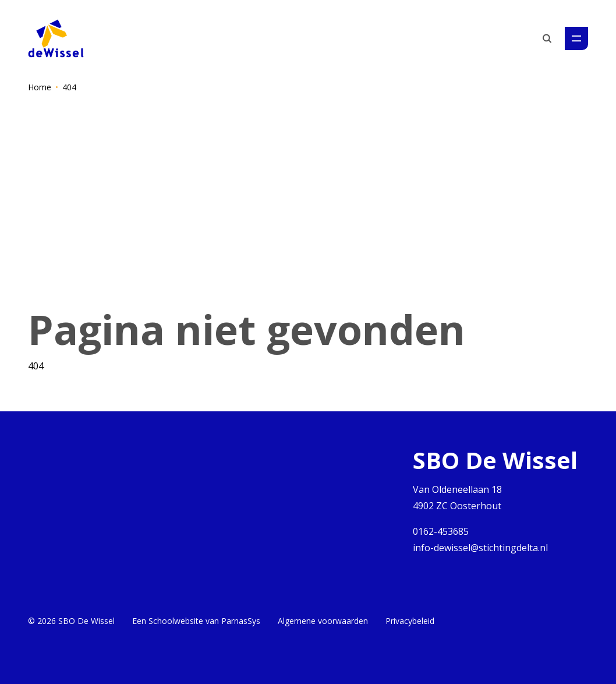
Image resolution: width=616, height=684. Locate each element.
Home (40, 87)
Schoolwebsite (176, 621)
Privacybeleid (410, 621)
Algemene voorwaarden (323, 621)
